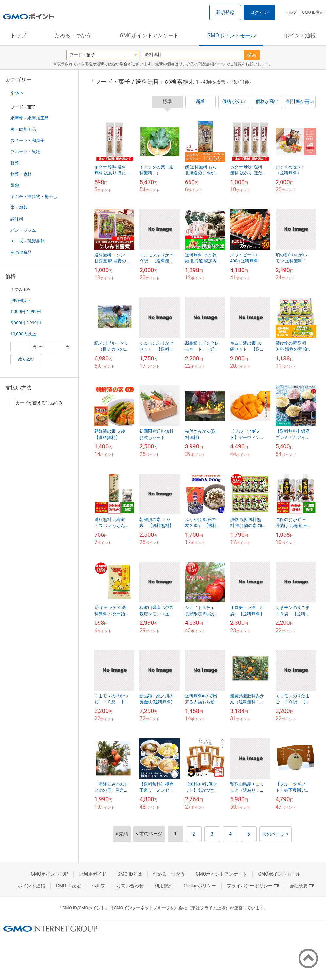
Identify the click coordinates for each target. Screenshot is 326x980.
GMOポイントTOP (49, 874)
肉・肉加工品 (23, 129)
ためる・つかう (73, 35)
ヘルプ (291, 12)
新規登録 (225, 12)
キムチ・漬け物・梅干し (34, 196)
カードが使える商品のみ (35, 403)
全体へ (17, 93)
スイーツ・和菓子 (27, 140)
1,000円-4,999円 (26, 312)
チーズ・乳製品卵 (27, 241)
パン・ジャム (23, 230)
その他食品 (21, 252)
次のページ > (275, 834)
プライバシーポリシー (253, 886)
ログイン (259, 12)
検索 (252, 55)
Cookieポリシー (200, 886)
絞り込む (26, 359)
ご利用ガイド (93, 874)
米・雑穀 (19, 208)
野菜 (15, 163)
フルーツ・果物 (25, 152)
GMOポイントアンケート (149, 35)
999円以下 (20, 300)
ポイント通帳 (300, 35)
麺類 (15, 185)
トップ (18, 35)
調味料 (17, 219)
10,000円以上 (23, 334)
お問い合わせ (130, 886)
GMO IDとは (130, 874)
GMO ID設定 (313, 12)
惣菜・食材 (21, 174)
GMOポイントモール (231, 35)
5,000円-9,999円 (26, 323)
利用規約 (164, 886)
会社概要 (301, 886)
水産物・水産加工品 (30, 118)
